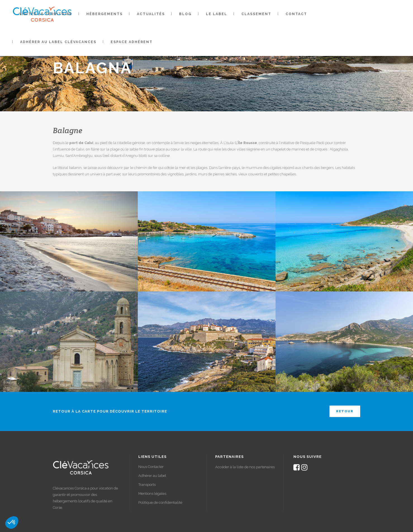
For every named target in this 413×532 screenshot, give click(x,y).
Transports (147, 485)
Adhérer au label (152, 476)
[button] (12, 522)
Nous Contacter (151, 467)
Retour (345, 411)
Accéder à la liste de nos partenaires (245, 467)
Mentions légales (152, 494)
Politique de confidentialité (160, 502)
